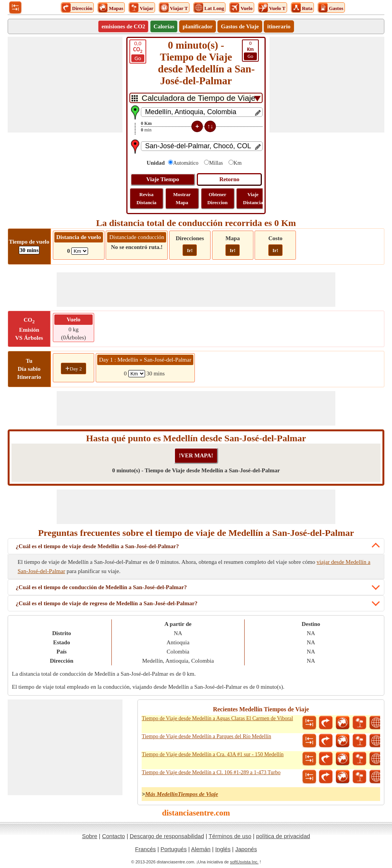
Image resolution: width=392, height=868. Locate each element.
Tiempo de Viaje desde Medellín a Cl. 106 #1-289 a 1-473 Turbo (211, 772)
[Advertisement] (65, 85)
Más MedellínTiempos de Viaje (182, 794)
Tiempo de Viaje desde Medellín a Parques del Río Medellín (206, 736)
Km (238, 163)
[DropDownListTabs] (196, 98)
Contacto (113, 836)
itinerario (279, 26)
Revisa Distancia (147, 198)
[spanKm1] (137, 374)
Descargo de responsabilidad (167, 836)
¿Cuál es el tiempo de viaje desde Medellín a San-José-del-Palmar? (97, 546)
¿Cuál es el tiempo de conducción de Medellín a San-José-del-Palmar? (101, 587)
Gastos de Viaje (240, 26)
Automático (186, 163)
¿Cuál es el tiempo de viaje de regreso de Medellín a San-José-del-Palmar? (107, 603)
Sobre (90, 836)
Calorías (164, 26)
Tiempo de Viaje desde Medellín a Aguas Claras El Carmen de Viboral (217, 718)
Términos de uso (230, 836)
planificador (198, 26)
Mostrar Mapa (182, 198)
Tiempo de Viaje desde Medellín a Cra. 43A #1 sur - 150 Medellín (213, 754)
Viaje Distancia (253, 198)
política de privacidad (283, 836)
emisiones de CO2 (123, 26)
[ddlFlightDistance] (80, 251)
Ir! (190, 250)
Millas (216, 163)
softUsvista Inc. (244, 862)
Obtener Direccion (217, 198)
